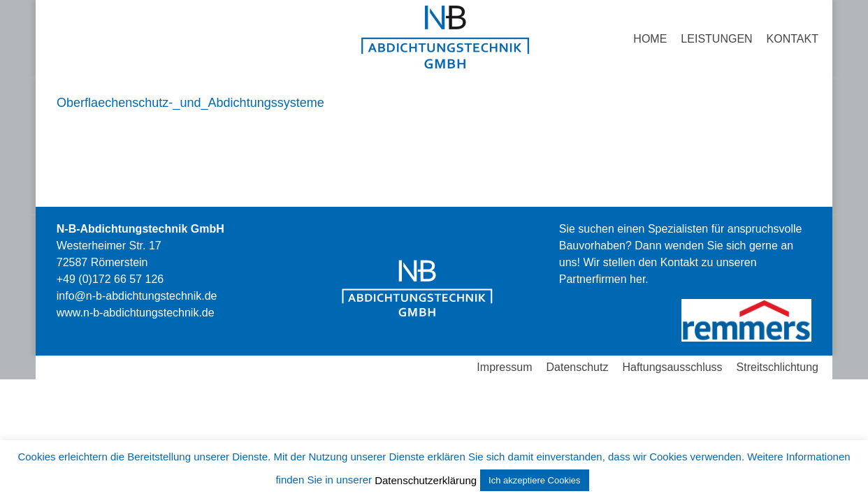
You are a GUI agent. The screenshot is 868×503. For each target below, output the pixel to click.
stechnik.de (136, 313)
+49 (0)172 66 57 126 (110, 279)
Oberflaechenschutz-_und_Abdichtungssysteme (190, 103)
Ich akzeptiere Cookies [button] (535, 480)
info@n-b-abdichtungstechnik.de (137, 296)
